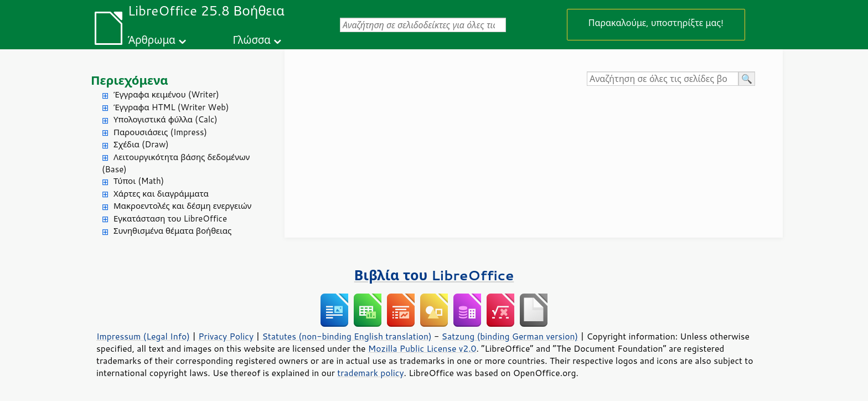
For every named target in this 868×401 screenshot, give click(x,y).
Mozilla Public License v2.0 (422, 348)
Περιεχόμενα (130, 80)
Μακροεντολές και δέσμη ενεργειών (182, 206)
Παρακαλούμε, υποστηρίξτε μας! (656, 22)
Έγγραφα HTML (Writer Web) (171, 107)
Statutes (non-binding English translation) (347, 336)
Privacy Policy (226, 336)
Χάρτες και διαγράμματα (161, 194)
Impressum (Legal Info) (143, 336)
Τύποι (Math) (139, 181)
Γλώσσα (251, 40)
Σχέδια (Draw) (141, 144)
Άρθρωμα (152, 40)
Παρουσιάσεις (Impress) (160, 132)
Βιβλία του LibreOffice (434, 275)
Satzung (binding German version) (510, 336)
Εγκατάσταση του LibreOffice (170, 219)
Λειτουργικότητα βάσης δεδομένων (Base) (176, 163)
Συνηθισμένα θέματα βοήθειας (172, 231)
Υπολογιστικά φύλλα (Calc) (166, 119)
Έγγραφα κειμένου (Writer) (166, 94)
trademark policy (370, 373)
